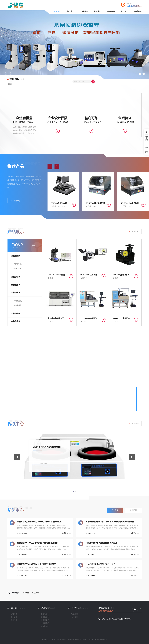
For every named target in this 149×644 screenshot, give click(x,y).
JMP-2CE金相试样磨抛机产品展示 (49, 447)
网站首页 (57, 12)
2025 (23, 79)
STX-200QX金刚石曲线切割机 (90, 318)
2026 (10, 82)
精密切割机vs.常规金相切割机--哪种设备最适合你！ (38, 543)
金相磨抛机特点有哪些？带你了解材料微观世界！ (37, 564)
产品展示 (84, 12)
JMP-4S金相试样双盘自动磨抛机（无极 (61, 203)
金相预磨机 (16, 285)
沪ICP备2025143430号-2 (98, 640)
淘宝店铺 (26, 593)
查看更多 (16, 201)
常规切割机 (18, 264)
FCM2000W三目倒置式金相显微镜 (90, 275)
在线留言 (124, 12)
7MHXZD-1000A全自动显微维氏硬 (58, 275)
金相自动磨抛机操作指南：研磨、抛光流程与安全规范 (39, 522)
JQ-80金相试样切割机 (130, 203)
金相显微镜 (16, 321)
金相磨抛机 (16, 293)
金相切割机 (16, 256)
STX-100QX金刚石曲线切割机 (123, 318)
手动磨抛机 (18, 301)
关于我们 (71, 12)
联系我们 (138, 12)
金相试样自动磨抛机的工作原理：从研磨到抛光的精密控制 (110, 522)
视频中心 (111, 12)
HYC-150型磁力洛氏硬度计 (123, 275)
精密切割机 (18, 269)
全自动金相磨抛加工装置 (58, 318)
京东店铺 (35, 593)
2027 (10, 84)
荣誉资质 (14, 620)
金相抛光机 (16, 314)
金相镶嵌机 (16, 277)
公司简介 (14, 614)
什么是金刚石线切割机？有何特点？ (100, 564)
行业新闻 (75, 614)
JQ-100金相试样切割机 (95, 203)
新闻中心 (98, 12)
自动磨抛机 (18, 305)
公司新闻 (75, 617)
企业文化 (14, 617)
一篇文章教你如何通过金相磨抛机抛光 (101, 543)
